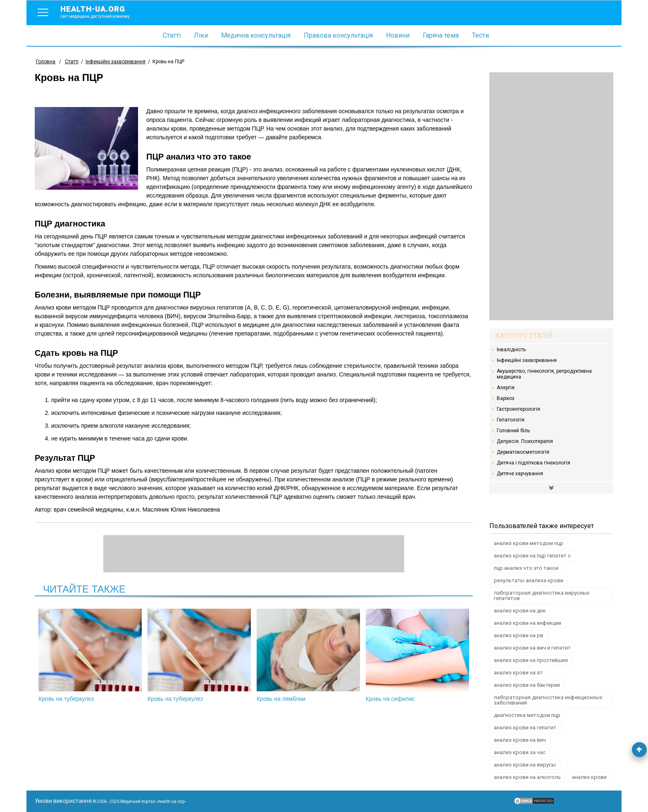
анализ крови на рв (519, 635)
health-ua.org (102, 12)
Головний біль (513, 431)
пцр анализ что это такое (526, 568)
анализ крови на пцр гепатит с (532, 556)
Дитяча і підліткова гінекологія (534, 463)
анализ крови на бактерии (527, 685)
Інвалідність (511, 350)
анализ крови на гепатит (525, 727)
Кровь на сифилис (417, 655)
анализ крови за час (520, 752)
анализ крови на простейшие (531, 660)
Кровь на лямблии (308, 655)
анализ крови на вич (520, 740)
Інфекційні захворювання (527, 360)
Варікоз (506, 398)
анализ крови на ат (518, 673)
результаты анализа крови (529, 580)
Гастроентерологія (518, 409)
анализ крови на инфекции (528, 623)
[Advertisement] (551, 196)
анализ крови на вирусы (525, 765)
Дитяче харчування (520, 474)
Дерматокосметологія (523, 452)
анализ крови (589, 777)
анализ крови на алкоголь (527, 777)
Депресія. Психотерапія (525, 441)
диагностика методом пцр (527, 715)
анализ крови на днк (520, 611)
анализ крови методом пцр (529, 543)
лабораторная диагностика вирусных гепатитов (542, 595)
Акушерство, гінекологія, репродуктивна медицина (544, 374)
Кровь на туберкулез (90, 655)
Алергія (506, 388)
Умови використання (63, 801)
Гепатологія (511, 420)
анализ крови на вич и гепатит (532, 648)
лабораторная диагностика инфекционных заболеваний (548, 700)
